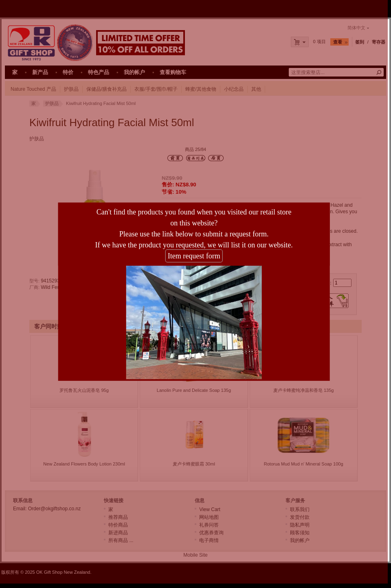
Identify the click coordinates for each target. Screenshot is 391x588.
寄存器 (379, 42)
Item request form (188, 254)
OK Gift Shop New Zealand (63, 572)
